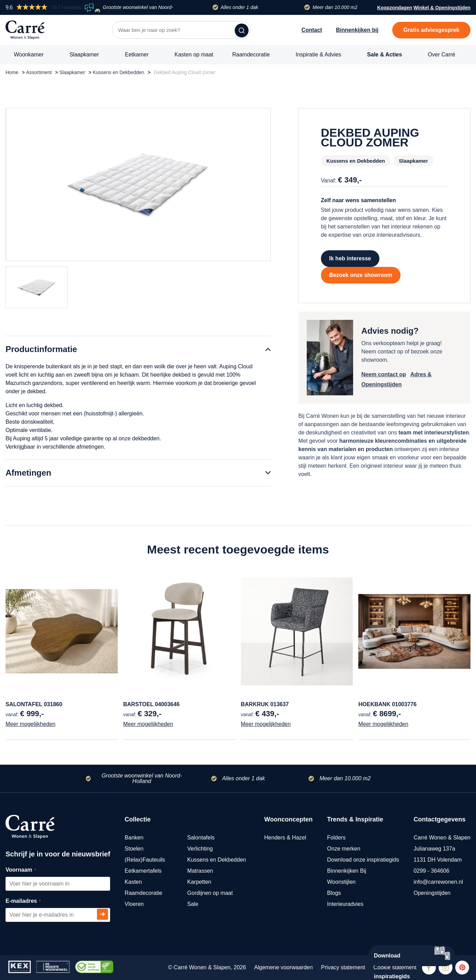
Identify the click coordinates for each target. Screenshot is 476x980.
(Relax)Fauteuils (145, 860)
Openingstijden (432, 893)
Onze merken (344, 849)
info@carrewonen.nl (438, 882)
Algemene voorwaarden (283, 967)
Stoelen (134, 849)
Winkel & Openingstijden (442, 8)
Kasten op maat (194, 55)
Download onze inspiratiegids (363, 860)
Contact (312, 30)
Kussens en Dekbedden (119, 72)
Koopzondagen (394, 8)
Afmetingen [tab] (28, 473)
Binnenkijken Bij (347, 871)
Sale (193, 904)
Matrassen (200, 871)
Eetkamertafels (143, 871)
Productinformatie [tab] (41, 349)
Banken (134, 838)
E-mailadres (31, 901)
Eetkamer (137, 55)
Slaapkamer (84, 55)
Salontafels (201, 838)
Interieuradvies (345, 904)
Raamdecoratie (251, 55)
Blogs (334, 893)
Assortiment (39, 72)
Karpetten (199, 882)
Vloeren (134, 904)
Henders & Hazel (285, 838)
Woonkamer (29, 55)
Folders (336, 838)
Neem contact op (384, 374)
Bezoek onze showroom (361, 275)
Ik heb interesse (350, 258)
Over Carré (442, 55)
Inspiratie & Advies (318, 55)
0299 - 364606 (432, 871)
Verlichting (200, 849)
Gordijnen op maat (210, 893)
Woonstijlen (341, 882)
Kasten (133, 882)
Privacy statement (343, 967)
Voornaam (29, 870)
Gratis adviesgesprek (431, 30)
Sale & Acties (384, 55)
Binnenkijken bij (357, 30)
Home (12, 72)
